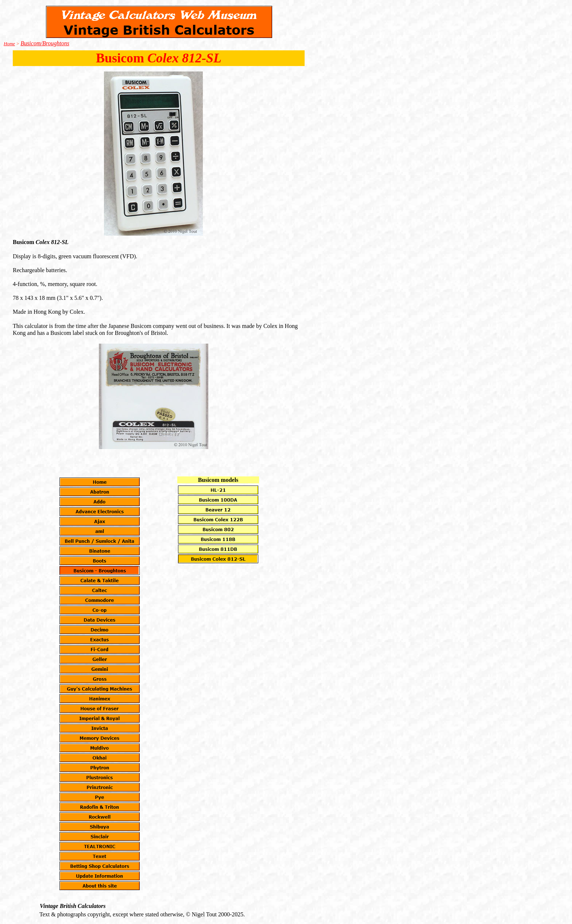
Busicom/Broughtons (45, 43)
